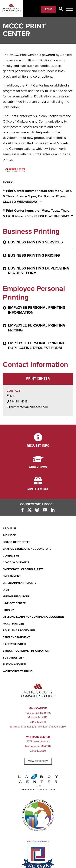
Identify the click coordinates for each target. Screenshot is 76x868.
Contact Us (11, 556)
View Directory (38, 761)
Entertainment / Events (20, 583)
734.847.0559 (38, 751)
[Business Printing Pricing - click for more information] (38, 256)
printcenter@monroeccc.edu (27, 407)
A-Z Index (9, 535)
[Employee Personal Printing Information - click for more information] (38, 310)
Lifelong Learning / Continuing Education (33, 617)
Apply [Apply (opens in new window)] (48, 9)
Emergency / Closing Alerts (23, 569)
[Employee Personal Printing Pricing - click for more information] (38, 328)
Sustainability (13, 658)
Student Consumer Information (26, 651)
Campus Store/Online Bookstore (27, 549)
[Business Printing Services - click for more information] (38, 242)
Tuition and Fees (15, 665)
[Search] (61, 9)
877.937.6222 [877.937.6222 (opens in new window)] (28, 727)
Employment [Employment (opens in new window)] (12, 576)
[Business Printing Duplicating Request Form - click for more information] (38, 271)
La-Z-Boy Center (14, 603)
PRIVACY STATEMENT (16, 637)
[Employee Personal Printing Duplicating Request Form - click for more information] (38, 346)
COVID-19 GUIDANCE (16, 563)
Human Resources (16, 597)
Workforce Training (18, 671)
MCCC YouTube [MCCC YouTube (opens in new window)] (13, 624)
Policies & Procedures (19, 631)
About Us (10, 529)
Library (8, 610)
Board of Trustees (17, 542)
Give (6, 590)
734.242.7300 (38, 722)
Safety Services (14, 644)
